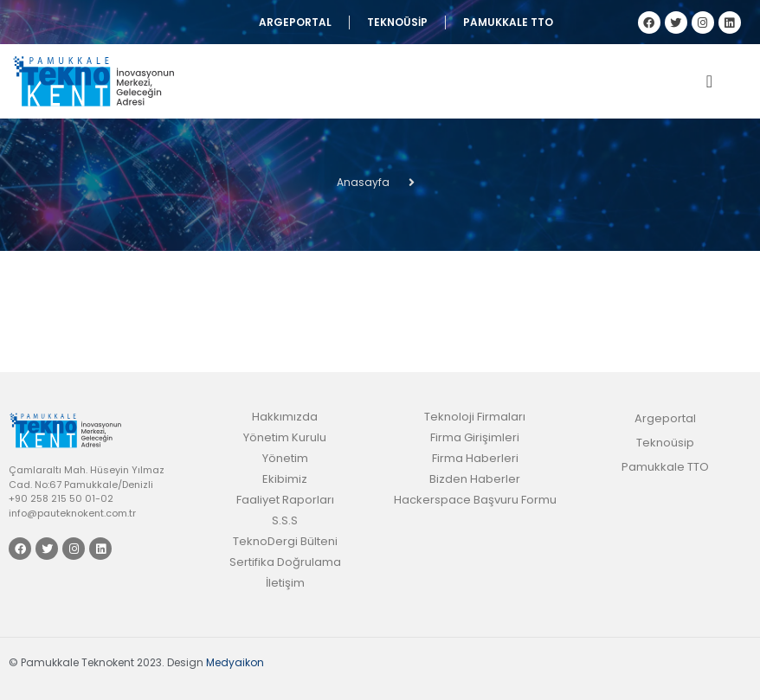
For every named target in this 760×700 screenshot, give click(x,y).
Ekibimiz (285, 479)
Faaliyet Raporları (285, 500)
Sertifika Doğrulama (285, 562)
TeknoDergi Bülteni (285, 541)
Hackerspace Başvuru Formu (475, 500)
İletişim (285, 583)
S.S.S (285, 520)
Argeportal (295, 22)
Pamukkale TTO (508, 22)
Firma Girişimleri (475, 437)
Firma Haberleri (475, 458)
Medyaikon (235, 662)
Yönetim (285, 458)
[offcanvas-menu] (709, 82)
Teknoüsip (397, 22)
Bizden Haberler (475, 479)
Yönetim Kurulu (285, 437)
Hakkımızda (285, 417)
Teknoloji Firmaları (475, 417)
